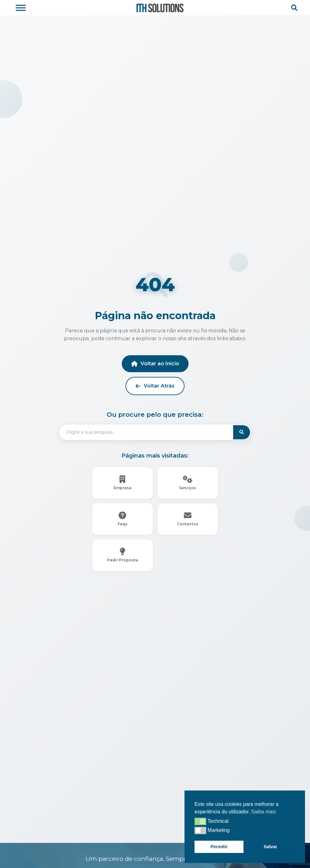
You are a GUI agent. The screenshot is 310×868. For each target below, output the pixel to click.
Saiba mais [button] (264, 812)
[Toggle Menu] (21, 8)
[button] (200, 821)
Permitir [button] (219, 847)
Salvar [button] (270, 847)
